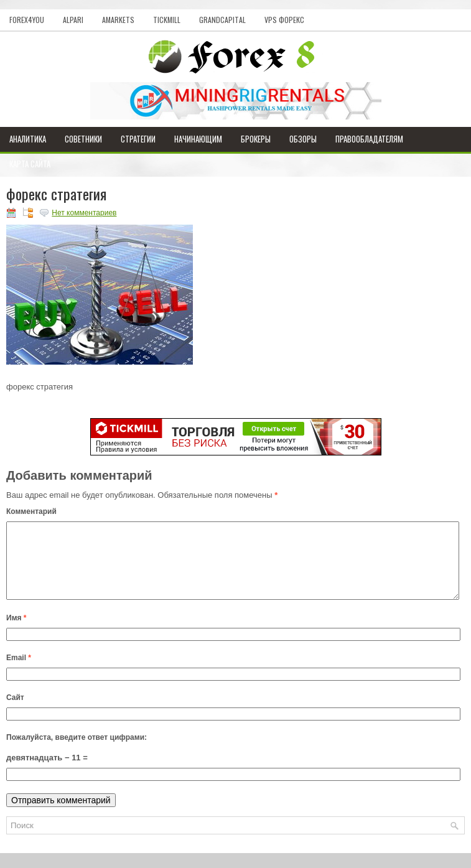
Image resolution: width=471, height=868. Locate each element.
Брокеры (256, 139)
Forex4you (27, 20)
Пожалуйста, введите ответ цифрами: (77, 752)
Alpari (73, 20)
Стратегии (138, 139)
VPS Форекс (284, 20)
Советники (83, 139)
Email (19, 673)
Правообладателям (369, 139)
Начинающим (198, 139)
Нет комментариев (84, 213)
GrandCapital (222, 20)
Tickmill (167, 20)
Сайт (15, 712)
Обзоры (303, 139)
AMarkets (118, 20)
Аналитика (28, 139)
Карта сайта (30, 164)
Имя (16, 633)
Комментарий (31, 511)
